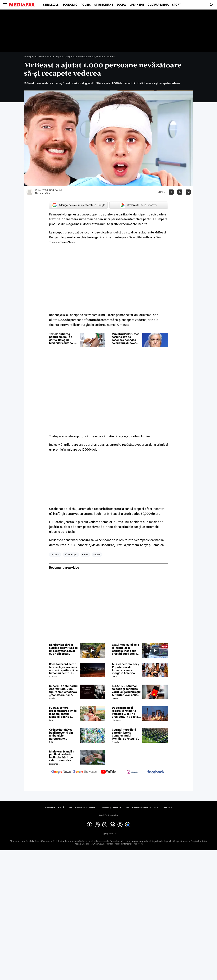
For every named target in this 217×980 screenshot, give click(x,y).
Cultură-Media (158, 5)
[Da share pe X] (180, 192)
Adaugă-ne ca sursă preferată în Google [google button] (78, 205)
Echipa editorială (54, 808)
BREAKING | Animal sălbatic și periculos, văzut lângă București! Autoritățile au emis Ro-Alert (126, 691)
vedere (97, 555)
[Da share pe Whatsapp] (188, 192)
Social (121, 5)
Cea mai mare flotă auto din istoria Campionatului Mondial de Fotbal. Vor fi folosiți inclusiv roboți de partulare (126, 734)
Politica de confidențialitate (142, 808)
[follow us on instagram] (132, 772)
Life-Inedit (137, 5)
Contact (168, 808)
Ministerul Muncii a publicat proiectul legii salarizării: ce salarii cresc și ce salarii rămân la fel (62, 756)
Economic (70, 5)
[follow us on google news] (61, 772)
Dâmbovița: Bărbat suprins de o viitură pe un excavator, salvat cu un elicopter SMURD (63, 649)
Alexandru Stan (43, 193)
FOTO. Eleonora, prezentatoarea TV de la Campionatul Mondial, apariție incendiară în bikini (63, 712)
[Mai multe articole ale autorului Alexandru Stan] (30, 192)
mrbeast (55, 555)
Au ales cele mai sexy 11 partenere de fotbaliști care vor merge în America (126, 669)
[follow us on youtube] (108, 772)
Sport (176, 5)
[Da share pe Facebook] (171, 192)
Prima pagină (30, 57)
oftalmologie (71, 555)
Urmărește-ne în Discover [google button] (139, 205)
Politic (86, 5)
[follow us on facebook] (156, 772)
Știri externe (104, 5)
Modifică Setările (108, 815)
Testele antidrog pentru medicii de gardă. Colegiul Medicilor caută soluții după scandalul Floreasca (64, 339)
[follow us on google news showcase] (85, 772)
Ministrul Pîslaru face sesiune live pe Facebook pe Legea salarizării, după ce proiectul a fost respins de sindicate (126, 339)
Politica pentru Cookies (82, 808)
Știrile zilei (51, 5)
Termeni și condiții (111, 808)
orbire (85, 555)
